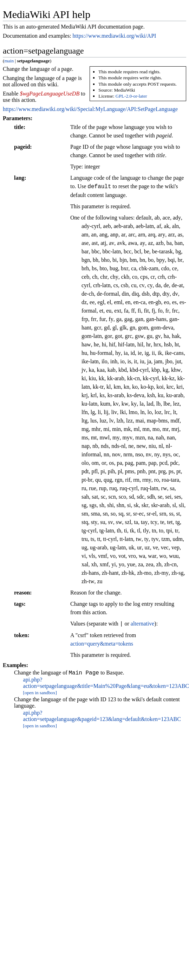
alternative (143, 624)
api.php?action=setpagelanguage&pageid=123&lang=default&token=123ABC (102, 717)
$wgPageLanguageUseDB (50, 94)
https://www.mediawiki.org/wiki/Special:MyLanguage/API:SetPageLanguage (90, 109)
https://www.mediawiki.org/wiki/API (115, 36)
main (9, 61)
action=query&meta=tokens (102, 644)
